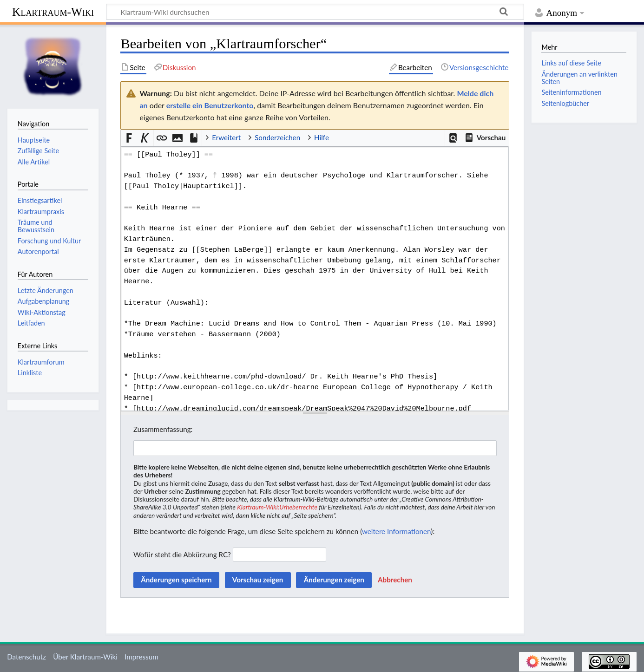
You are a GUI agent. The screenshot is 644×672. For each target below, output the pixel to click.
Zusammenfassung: (163, 429)
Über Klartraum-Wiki (85, 657)
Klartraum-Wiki (53, 12)
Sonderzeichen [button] (277, 137)
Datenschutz (26, 657)
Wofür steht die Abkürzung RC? (182, 555)
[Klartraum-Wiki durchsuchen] (315, 12)
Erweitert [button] (226, 137)
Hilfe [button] (322, 137)
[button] (453, 138)
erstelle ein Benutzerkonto (210, 105)
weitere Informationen (396, 531)
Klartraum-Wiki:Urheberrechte (277, 507)
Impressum (141, 657)
